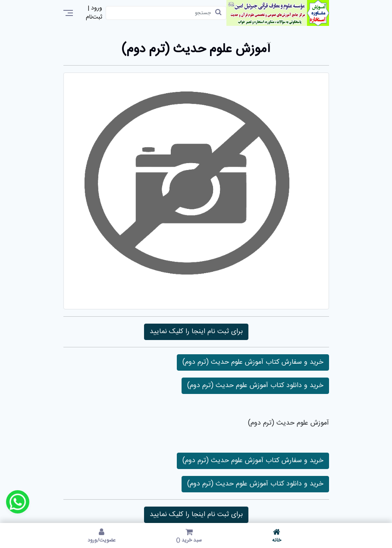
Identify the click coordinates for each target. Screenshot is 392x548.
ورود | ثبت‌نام (94, 13)
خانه (277, 535)
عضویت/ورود (102, 535)
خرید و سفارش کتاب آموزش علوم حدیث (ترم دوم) (253, 362)
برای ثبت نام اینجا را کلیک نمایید (196, 332)
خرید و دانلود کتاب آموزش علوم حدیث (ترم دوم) (255, 386)
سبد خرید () (189, 535)
